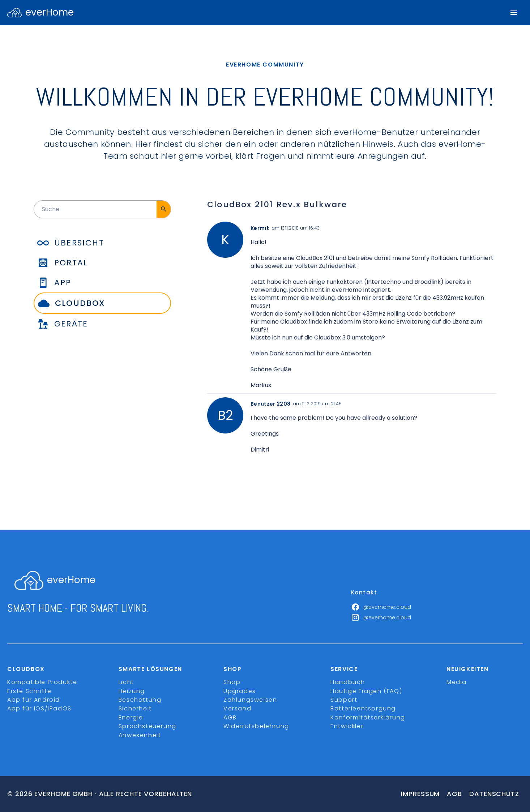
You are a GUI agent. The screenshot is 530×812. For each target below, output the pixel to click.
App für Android (34, 700)
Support (344, 700)
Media (457, 682)
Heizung (132, 691)
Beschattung (140, 700)
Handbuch (348, 682)
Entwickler (347, 726)
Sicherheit (135, 708)
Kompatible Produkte (42, 682)
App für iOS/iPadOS (39, 708)
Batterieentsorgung (363, 708)
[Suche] (164, 209)
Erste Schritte (29, 691)
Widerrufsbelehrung (256, 726)
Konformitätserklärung (368, 717)
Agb (454, 794)
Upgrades (240, 691)
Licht (126, 682)
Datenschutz (494, 794)
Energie (131, 717)
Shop (232, 682)
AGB (230, 717)
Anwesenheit (140, 735)
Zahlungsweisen (250, 700)
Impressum (420, 794)
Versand (237, 708)
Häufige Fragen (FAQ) (366, 691)
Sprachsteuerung (148, 726)
